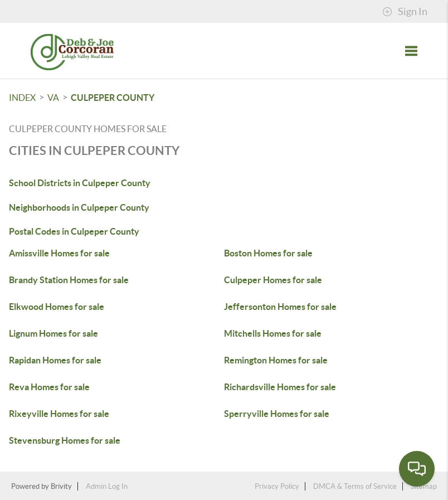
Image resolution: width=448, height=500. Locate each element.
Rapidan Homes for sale (55, 360)
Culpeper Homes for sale (273, 280)
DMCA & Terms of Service (355, 486)
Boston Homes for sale (268, 253)
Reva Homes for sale (49, 387)
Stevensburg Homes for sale (65, 440)
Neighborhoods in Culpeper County (79, 207)
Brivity (61, 486)
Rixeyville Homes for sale (59, 414)
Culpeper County (113, 98)
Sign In (405, 12)
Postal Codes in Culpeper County (74, 231)
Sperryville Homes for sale (277, 414)
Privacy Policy (277, 486)
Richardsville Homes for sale (280, 387)
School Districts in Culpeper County (80, 183)
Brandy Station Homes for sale (69, 280)
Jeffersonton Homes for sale (280, 307)
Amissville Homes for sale (59, 253)
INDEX (22, 98)
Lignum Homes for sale (53, 333)
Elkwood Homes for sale (57, 307)
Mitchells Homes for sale (273, 333)
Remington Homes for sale (276, 360)
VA (53, 98)
